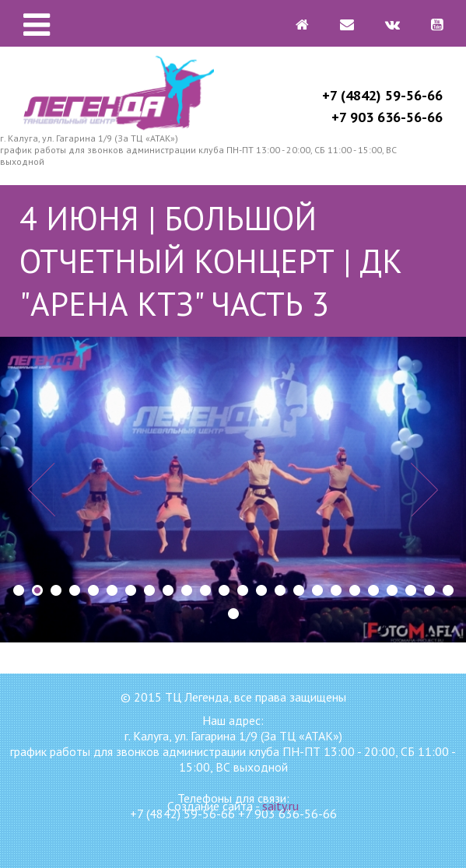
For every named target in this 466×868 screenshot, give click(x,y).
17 (317, 590)
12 (224, 590)
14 (261, 590)
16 (299, 590)
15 (280, 590)
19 (355, 590)
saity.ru (280, 806)
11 (205, 590)
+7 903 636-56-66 (387, 117)
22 (411, 590)
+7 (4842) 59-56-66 (382, 95)
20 (373, 590)
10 (187, 590)
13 (243, 590)
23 (429, 590)
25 (233, 614)
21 (392, 590)
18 (336, 590)
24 (448, 590)
